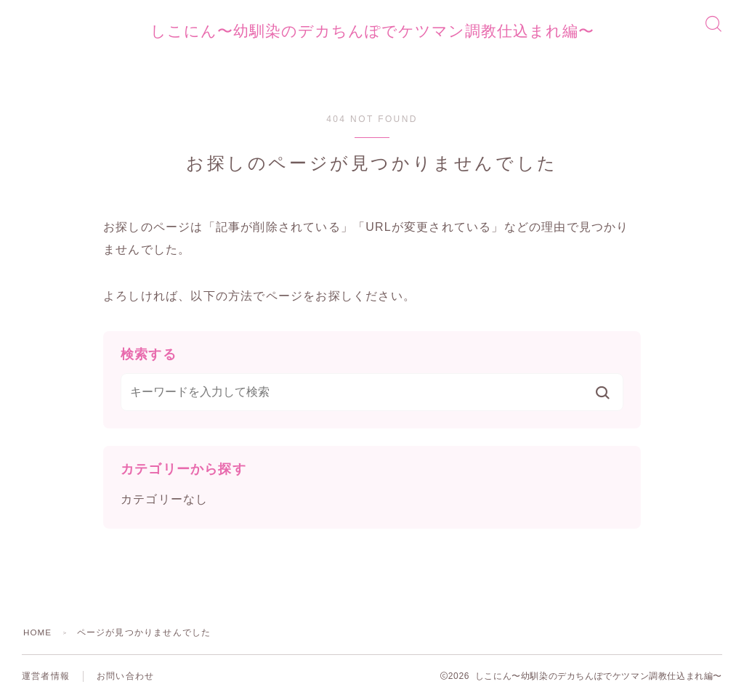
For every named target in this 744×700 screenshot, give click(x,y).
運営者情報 (46, 678)
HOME (38, 635)
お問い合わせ (125, 678)
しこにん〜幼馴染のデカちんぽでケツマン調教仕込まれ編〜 (372, 32)
